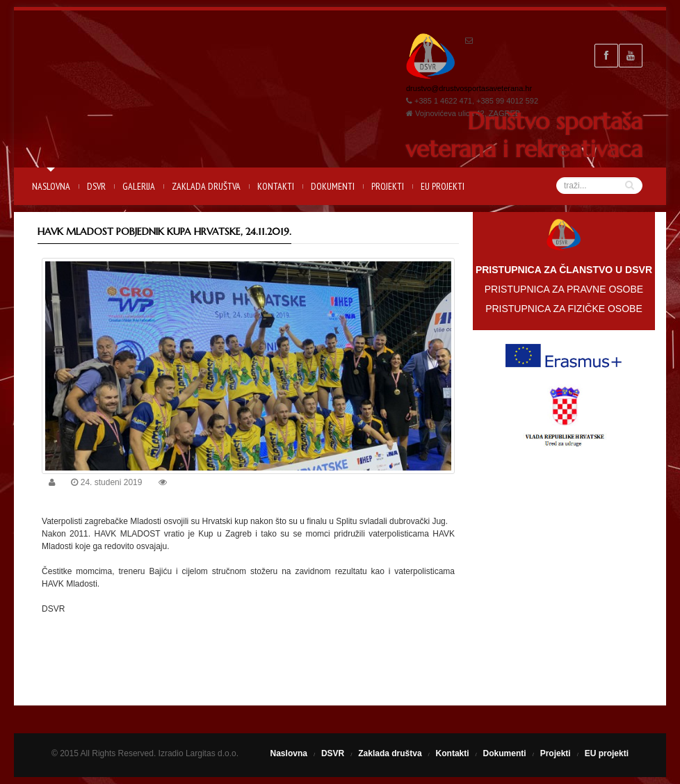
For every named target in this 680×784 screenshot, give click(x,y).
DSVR (96, 186)
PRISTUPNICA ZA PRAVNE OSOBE (564, 289)
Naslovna (51, 186)
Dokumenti (333, 186)
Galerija (139, 186)
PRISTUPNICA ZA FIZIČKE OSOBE (564, 309)
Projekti (388, 186)
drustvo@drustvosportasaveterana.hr (469, 88)
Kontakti (276, 186)
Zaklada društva (206, 186)
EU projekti (443, 186)
